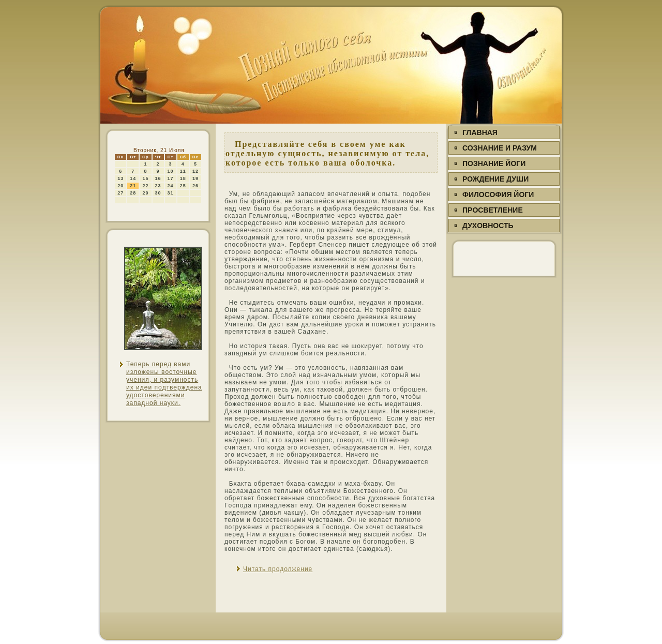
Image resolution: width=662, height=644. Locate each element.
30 (158, 193)
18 (183, 178)
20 (121, 186)
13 (121, 178)
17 (171, 178)
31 (171, 193)
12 (195, 171)
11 (183, 171)
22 (145, 186)
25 (183, 186)
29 (145, 193)
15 (145, 178)
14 (133, 178)
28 (133, 193)
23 (158, 186)
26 (195, 186)
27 (121, 193)
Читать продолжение (278, 569)
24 (171, 186)
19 (195, 178)
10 (171, 171)
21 (133, 186)
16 (158, 178)
